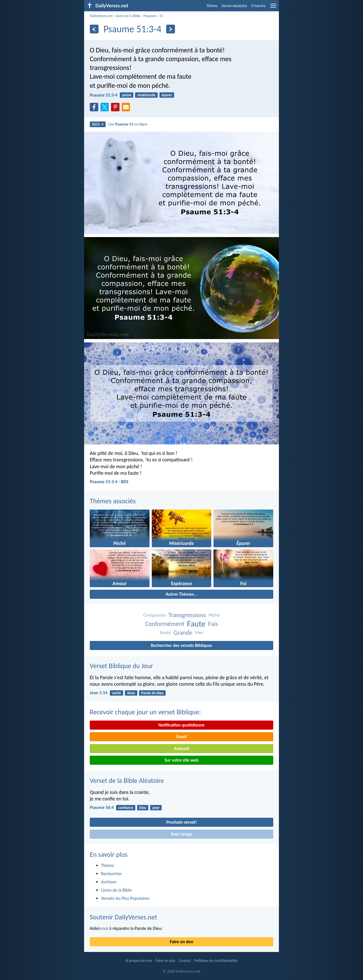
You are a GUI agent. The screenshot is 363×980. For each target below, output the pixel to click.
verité (116, 693)
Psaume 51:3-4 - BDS (109, 482)
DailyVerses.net (101, 16)
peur (156, 808)
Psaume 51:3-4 (104, 95)
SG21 (98, 124)
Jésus (131, 693)
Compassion (154, 615)
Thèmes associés (113, 501)
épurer (167, 95)
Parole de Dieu (152, 693)
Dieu (143, 808)
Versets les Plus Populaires (125, 898)
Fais (213, 624)
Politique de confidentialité (216, 961)
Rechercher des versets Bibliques (182, 645)
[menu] (273, 8)
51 (162, 16)
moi (105, 928)
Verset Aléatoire (234, 6)
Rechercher (112, 874)
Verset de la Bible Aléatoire (127, 780)
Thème (212, 6)
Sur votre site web (181, 760)
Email (182, 737)
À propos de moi (139, 961)
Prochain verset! (181, 822)
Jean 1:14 (99, 693)
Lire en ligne (128, 124)
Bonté (166, 633)
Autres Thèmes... (181, 594)
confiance (126, 808)
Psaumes (150, 16)
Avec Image (181, 834)
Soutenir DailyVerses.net (123, 917)
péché (127, 95)
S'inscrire (258, 6)
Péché (214, 615)
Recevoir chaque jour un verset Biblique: (145, 712)
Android (181, 748)
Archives (109, 882)
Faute (196, 624)
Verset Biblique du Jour (121, 666)
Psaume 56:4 (102, 807)
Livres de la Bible (128, 16)
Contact (185, 961)
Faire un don (181, 942)
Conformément (165, 624)
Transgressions (187, 615)
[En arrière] (94, 29)
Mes (199, 633)
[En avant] (171, 29)
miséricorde (146, 95)
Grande (183, 633)
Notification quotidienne (182, 725)
